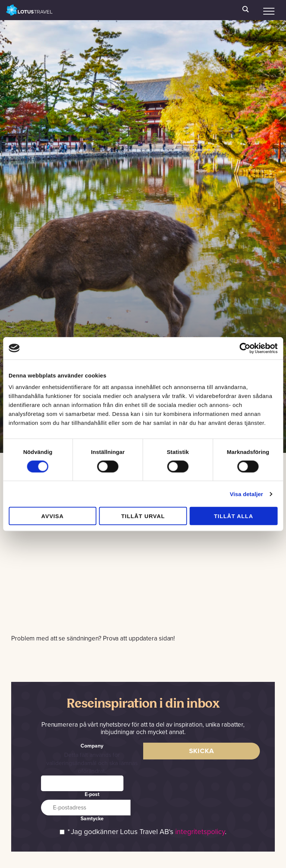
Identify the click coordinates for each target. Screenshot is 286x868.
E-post (92, 794)
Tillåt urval (143, 516)
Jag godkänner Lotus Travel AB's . (149, 832)
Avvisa (53, 516)
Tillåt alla (234, 516)
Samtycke (92, 819)
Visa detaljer (246, 494)
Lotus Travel (29, 10)
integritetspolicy (200, 832)
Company (92, 746)
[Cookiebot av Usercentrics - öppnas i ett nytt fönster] (245, 348)
